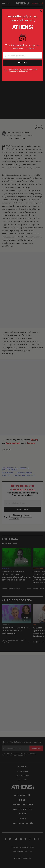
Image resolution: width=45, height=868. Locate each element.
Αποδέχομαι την (23, 70)
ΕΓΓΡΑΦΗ (23, 63)
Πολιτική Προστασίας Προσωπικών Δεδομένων (23, 70)
